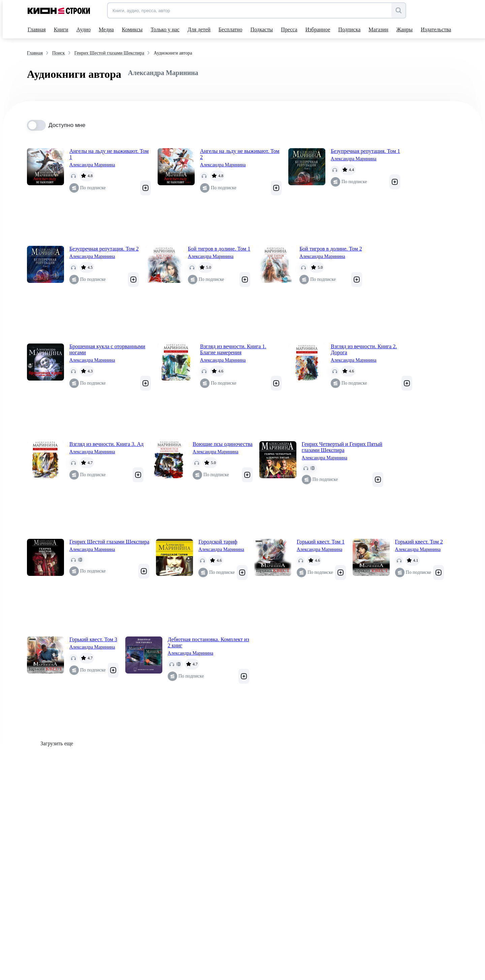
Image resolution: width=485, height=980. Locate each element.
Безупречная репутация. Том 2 (104, 249)
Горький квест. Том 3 (93, 639)
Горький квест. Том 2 (419, 542)
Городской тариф (218, 542)
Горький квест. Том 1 (321, 542)
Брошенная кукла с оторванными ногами (107, 349)
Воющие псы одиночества (223, 444)
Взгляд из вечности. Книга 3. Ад (106, 444)
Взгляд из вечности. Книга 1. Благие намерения (233, 349)
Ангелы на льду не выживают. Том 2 (240, 154)
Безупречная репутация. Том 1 (365, 151)
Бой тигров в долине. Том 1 (219, 249)
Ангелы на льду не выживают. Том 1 (109, 154)
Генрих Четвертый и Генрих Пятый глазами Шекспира (342, 447)
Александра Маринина (92, 165)
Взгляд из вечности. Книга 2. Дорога (364, 349)
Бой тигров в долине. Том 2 (331, 249)
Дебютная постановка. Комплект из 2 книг (208, 642)
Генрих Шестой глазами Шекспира (109, 542)
